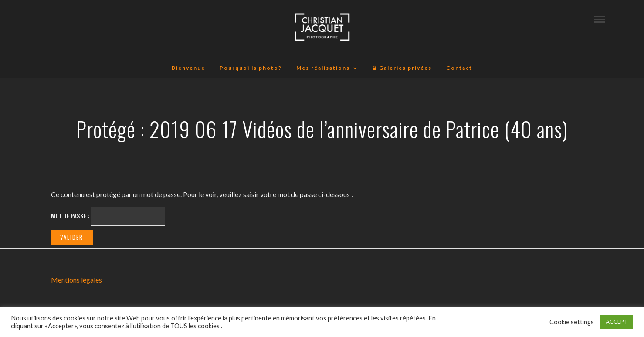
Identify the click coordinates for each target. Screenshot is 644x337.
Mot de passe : (108, 216)
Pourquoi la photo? (251, 68)
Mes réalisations (323, 68)
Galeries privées (402, 68)
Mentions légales (76, 280)
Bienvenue (188, 68)
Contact (459, 68)
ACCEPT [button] (617, 322)
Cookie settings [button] (572, 322)
